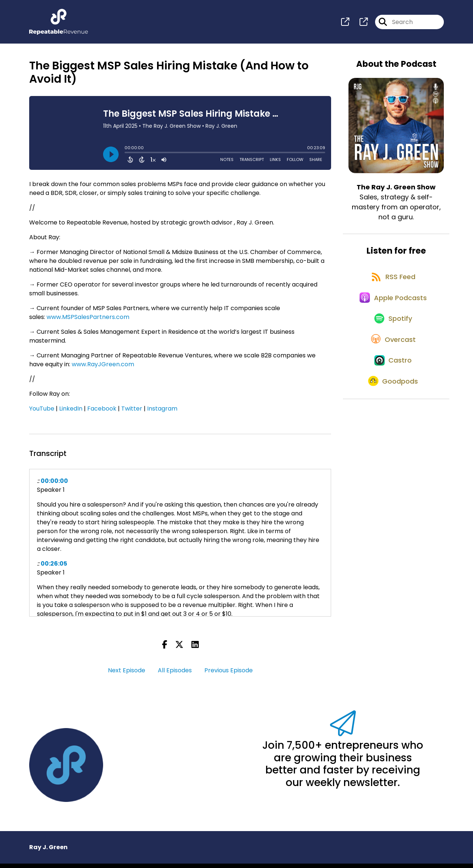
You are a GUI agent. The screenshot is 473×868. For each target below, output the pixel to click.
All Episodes (175, 675)
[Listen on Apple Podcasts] (392, 312)
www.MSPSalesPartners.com (88, 321)
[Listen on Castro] (392, 392)
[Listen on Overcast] (393, 365)
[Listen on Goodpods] (392, 418)
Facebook (102, 413)
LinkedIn (71, 413)
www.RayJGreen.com (103, 369)
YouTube (42, 413)
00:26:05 (54, 568)
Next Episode (127, 675)
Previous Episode (229, 675)
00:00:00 (54, 485)
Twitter (132, 413)
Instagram (162, 413)
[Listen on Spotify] (392, 339)
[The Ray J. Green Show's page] (345, 24)
